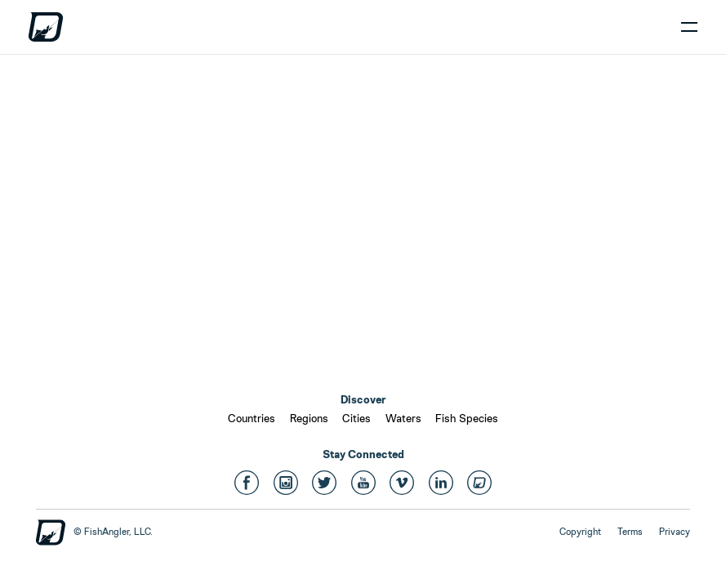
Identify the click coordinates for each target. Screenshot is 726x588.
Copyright (580, 532)
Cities (356, 418)
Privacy (675, 532)
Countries (252, 418)
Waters (403, 418)
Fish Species (467, 418)
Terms (630, 532)
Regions (309, 418)
